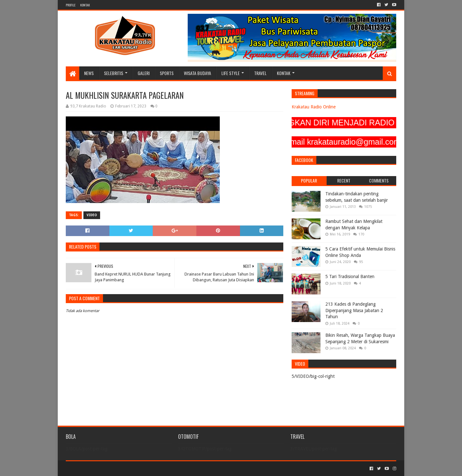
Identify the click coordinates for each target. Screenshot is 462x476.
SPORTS (167, 73)
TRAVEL (260, 73)
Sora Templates (101, 468)
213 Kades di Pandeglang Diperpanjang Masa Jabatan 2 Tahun (354, 310)
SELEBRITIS (114, 73)
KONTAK (85, 5)
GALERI (144, 73)
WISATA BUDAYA (197, 73)
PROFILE (71, 5)
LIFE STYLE (231, 73)
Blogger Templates (138, 468)
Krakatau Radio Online (314, 107)
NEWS (89, 73)
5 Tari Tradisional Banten (350, 276)
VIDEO (92, 215)
